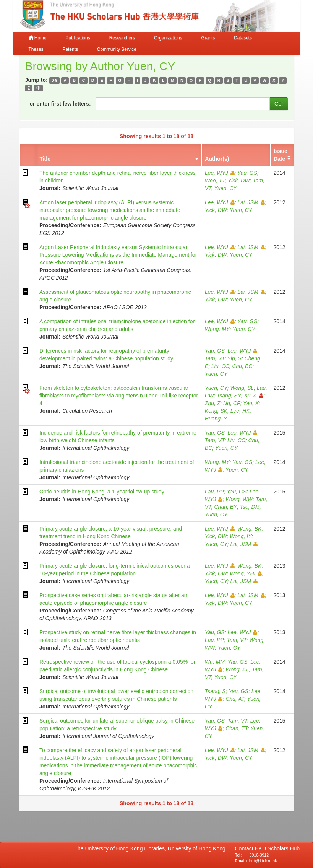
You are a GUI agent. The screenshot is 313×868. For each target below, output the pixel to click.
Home (38, 38)
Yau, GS (247, 173)
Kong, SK (216, 411)
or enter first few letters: (60, 104)
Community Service (117, 49)
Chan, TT (236, 728)
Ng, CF (232, 403)
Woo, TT (215, 181)
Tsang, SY (229, 396)
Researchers (122, 38)
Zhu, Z (212, 403)
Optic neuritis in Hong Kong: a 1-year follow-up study (102, 492)
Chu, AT (235, 699)
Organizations (168, 38)
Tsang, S (215, 691)
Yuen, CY (225, 188)
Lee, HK (240, 411)
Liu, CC (220, 366)
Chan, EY (226, 507)
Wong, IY (241, 536)
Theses (36, 49)
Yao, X (251, 403)
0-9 (54, 80)
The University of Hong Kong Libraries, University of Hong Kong (152, 848)
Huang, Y (216, 419)
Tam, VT (215, 358)
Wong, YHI (246, 573)
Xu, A (254, 396)
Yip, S (234, 358)
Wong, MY (217, 329)
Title (45, 159)
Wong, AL (237, 669)
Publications (78, 38)
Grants (208, 38)
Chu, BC (242, 366)
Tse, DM (250, 507)
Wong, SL (242, 388)
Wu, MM (215, 662)
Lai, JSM (251, 202)
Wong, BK (249, 529)
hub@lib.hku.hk (263, 861)
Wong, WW (239, 499)
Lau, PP (214, 492)
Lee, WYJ (220, 173)
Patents (70, 49)
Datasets (243, 38)
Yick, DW (239, 181)
